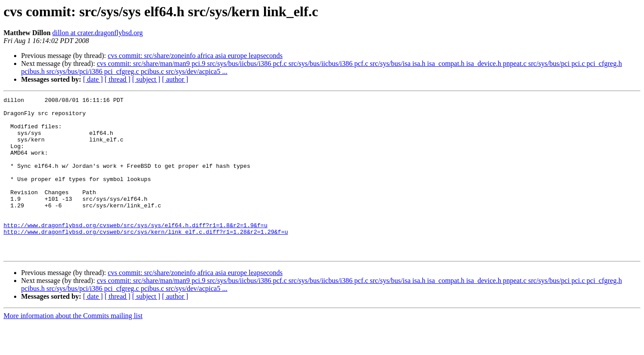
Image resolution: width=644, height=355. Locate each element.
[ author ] (175, 79)
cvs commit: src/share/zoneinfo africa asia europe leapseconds (195, 56)
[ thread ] (118, 79)
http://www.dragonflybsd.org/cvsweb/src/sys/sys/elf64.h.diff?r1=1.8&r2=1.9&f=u (136, 251)
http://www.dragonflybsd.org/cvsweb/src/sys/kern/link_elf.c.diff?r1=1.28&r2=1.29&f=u (146, 259)
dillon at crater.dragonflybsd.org (98, 33)
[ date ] (93, 79)
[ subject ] (146, 79)
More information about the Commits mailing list (73, 347)
